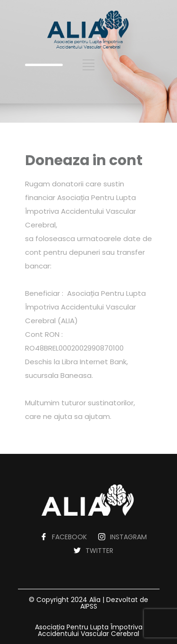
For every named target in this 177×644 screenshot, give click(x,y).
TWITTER (99, 551)
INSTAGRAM (128, 537)
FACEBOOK (69, 537)
